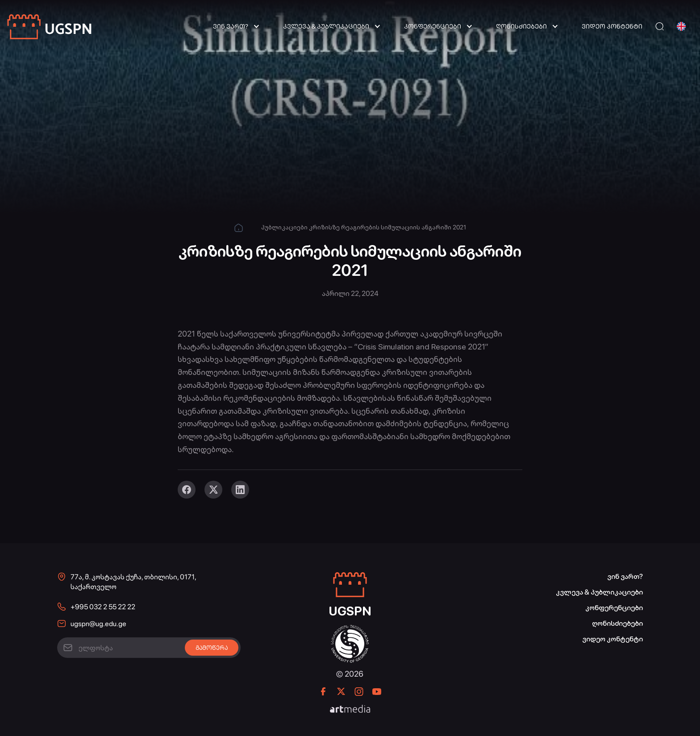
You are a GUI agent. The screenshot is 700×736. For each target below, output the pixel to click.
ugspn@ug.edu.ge (98, 624)
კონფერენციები (433, 26)
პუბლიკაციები (284, 227)
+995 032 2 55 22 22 (103, 607)
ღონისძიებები (521, 26)
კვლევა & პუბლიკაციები (326, 26)
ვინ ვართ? (231, 26)
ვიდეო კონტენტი (612, 26)
